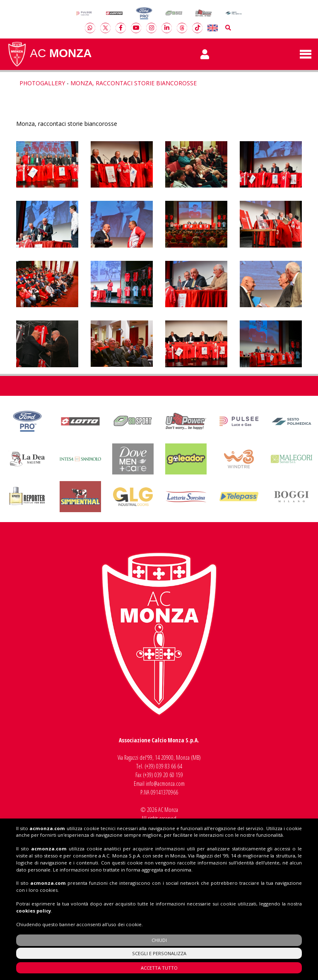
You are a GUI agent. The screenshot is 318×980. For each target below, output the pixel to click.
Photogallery (42, 83)
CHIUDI (159, 940)
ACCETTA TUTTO (159, 968)
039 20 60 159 (169, 775)
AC (49, 54)
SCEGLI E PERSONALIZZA (159, 953)
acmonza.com (47, 828)
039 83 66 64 (169, 766)
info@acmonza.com (165, 784)
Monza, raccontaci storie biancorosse (134, 83)
